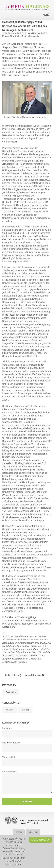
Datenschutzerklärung (14, 848)
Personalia (34, 36)
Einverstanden (40, 840)
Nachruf (10, 710)
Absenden (27, 801)
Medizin (25, 710)
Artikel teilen (11, 675)
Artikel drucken (33, 675)
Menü (46, 15)
